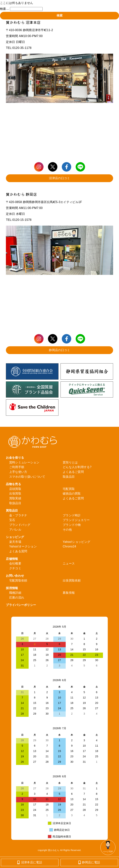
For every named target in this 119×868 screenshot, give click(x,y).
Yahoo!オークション (23, 546)
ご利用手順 (17, 467)
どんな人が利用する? (77, 467)
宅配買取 (69, 489)
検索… (5, 9)
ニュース (69, 563)
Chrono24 (69, 546)
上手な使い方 (18, 472)
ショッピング (15, 537)
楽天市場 (15, 542)
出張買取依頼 (72, 580)
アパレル (15, 530)
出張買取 (15, 494)
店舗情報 (12, 559)
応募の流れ (17, 598)
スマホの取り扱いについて (27, 477)
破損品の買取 (72, 494)
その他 (67, 530)
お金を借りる (15, 458)
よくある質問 (18, 551)
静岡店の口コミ (59, 350)
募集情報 (69, 593)
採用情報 (12, 588)
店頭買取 (15, 489)
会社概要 (15, 563)
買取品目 (12, 511)
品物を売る (13, 484)
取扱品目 (69, 477)
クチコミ (15, 568)
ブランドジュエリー (76, 520)
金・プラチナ (18, 515)
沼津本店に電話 (30, 862)
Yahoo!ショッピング (76, 542)
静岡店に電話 (89, 862)
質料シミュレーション (24, 462)
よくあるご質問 (73, 472)
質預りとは (70, 462)
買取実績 (15, 498)
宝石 (12, 520)
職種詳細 (15, 593)
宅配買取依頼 (18, 580)
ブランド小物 (72, 525)
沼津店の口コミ (59, 178)
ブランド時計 (72, 515)
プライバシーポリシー (21, 605)
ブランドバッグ (20, 525)
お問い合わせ (15, 576)
